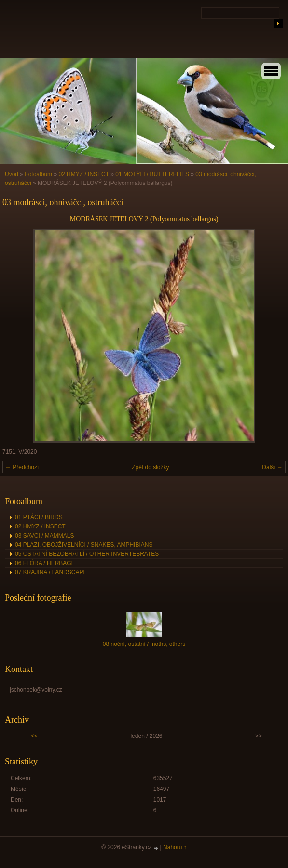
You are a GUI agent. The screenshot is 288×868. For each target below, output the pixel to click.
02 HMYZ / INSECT (83, 174)
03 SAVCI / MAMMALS (44, 536)
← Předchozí (22, 467)
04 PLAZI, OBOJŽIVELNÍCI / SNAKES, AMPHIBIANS (84, 545)
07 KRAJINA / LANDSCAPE (51, 572)
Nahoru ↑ (175, 847)
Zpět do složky (150, 467)
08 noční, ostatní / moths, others (144, 644)
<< (34, 736)
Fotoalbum (38, 174)
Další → (272, 467)
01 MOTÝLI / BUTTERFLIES (152, 174)
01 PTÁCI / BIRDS (39, 517)
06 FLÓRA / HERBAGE (45, 563)
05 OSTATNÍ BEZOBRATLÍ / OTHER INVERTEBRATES (87, 554)
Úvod (12, 174)
